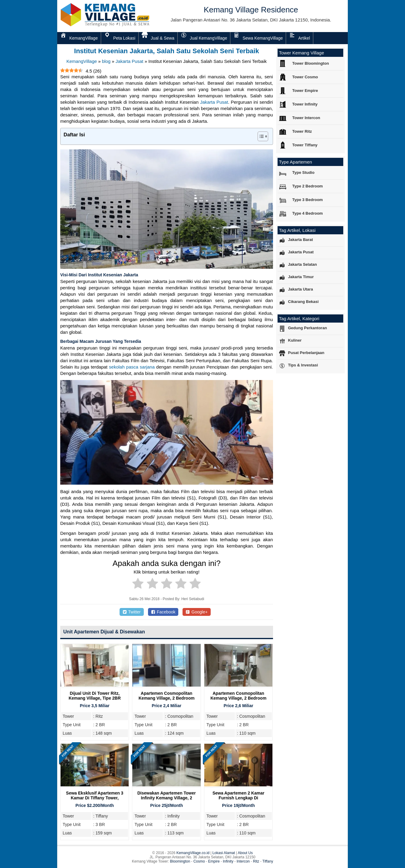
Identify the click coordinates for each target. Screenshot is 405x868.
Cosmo (199, 861)
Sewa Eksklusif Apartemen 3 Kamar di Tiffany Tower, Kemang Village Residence (95, 798)
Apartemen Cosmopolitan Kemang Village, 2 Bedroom (167, 696)
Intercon (243, 861)
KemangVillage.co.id (193, 853)
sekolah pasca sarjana (132, 367)
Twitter (132, 612)
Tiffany (268, 861)
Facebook (163, 612)
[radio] (138, 584)
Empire (214, 861)
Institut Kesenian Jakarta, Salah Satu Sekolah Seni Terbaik (167, 51)
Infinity (228, 861)
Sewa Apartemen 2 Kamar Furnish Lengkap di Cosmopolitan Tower (238, 798)
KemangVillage (82, 61)
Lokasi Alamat (224, 853)
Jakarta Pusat (130, 61)
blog (106, 61)
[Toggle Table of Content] (260, 136)
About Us (245, 853)
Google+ (197, 612)
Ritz (256, 861)
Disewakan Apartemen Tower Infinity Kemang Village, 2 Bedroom (167, 798)
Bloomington (180, 861)
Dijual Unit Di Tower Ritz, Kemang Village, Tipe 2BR (95, 696)
